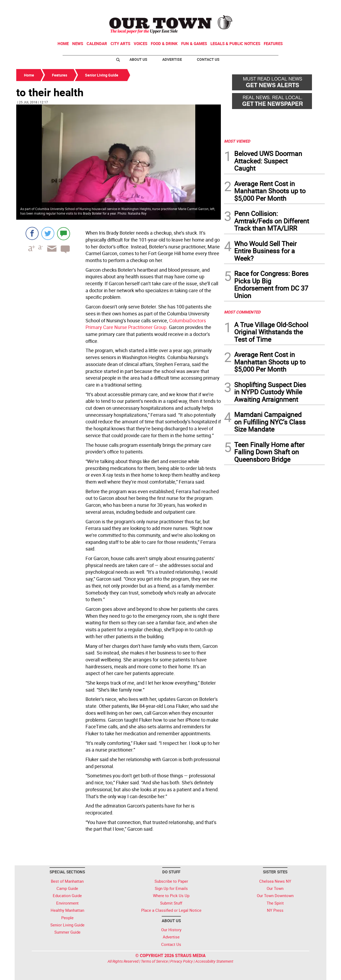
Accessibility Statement (214, 961)
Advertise (172, 59)
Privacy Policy (182, 961)
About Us (138, 59)
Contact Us (208, 59)
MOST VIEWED (237, 141)
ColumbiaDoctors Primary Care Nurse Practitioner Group (146, 324)
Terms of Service (154, 961)
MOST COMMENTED (242, 312)
